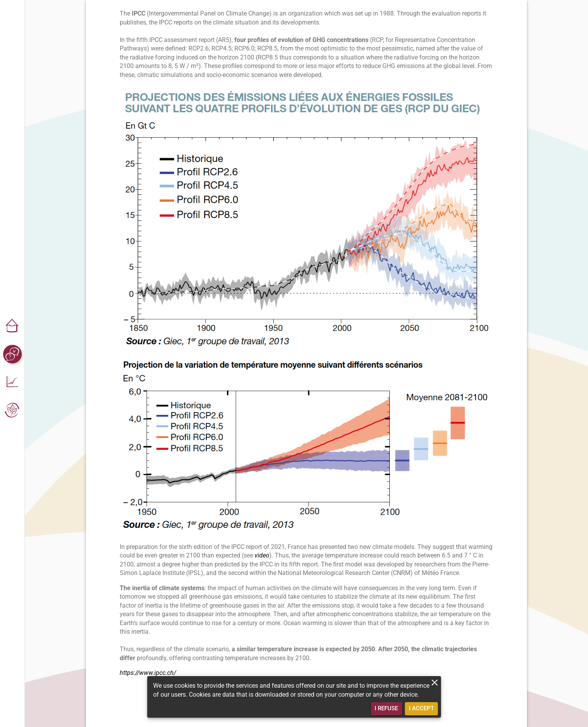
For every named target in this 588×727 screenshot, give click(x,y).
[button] (12, 326)
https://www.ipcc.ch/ (148, 673)
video (262, 555)
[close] (435, 682)
